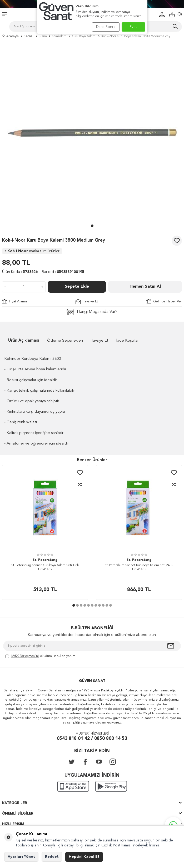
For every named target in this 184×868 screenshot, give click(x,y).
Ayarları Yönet (21, 857)
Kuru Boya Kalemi (84, 36)
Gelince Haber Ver (164, 302)
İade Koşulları (128, 341)
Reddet (52, 857)
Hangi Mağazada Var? (92, 312)
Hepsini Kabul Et (84, 857)
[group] (92, 133)
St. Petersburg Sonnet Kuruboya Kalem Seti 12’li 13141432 (45, 567)
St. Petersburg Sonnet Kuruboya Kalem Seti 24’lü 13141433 (139, 567)
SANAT (29, 36)
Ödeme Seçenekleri (65, 341)
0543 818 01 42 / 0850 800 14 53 (92, 739)
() (175, 15)
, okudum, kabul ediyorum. (41, 657)
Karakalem (59, 36)
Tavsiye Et (87, 302)
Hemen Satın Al (145, 287)
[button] (92, 226)
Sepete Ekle (77, 287)
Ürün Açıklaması (24, 341)
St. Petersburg (45, 560)
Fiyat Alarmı (14, 302)
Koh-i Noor (32, 251)
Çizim (43, 36)
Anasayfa (10, 36)
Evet (133, 27)
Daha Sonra (106, 27)
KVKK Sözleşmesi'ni (25, 656)
